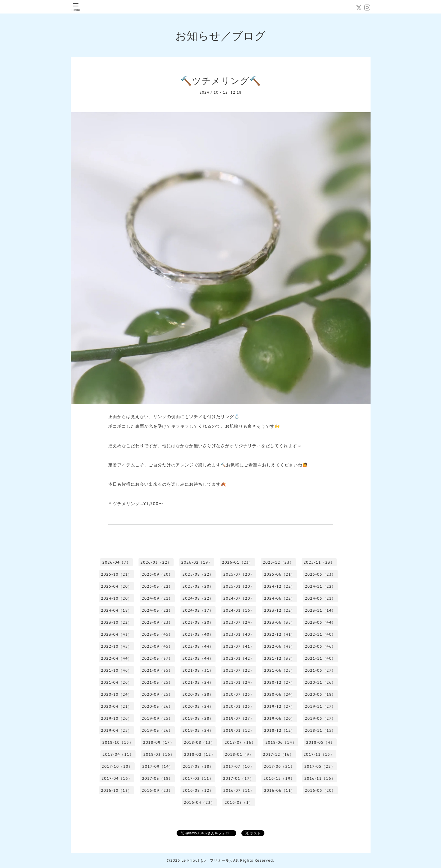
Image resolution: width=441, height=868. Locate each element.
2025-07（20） (239, 574)
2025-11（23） (319, 562)
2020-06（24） (280, 694)
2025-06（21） (280, 574)
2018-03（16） (159, 754)
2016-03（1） (239, 802)
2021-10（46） (117, 670)
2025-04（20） (117, 586)
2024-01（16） (239, 610)
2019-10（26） (117, 718)
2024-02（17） (198, 610)
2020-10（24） (117, 694)
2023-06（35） (280, 622)
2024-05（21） (320, 598)
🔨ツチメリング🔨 (221, 81)
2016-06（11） (280, 790)
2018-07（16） (240, 742)
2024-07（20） (239, 598)
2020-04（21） (117, 706)
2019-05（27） (320, 718)
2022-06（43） (280, 646)
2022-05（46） (320, 646)
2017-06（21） (279, 766)
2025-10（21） (117, 574)
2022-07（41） (239, 646)
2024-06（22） (280, 598)
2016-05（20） (320, 790)
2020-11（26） (320, 682)
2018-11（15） (320, 730)
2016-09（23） (157, 790)
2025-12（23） (278, 562)
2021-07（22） (239, 670)
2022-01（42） (239, 658)
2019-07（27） (239, 718)
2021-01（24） (239, 682)
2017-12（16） (278, 754)
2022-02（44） (198, 658)
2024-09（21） (157, 598)
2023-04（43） (117, 634)
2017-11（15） (319, 754)
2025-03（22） (157, 586)
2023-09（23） (157, 622)
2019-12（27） (280, 706)
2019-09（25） (157, 718)
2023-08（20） (198, 622)
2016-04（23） (199, 802)
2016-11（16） (320, 778)
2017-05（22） (320, 766)
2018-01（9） (239, 754)
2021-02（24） (198, 682)
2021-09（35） (157, 670)
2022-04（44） (117, 658)
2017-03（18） (157, 778)
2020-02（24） (198, 706)
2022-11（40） (320, 634)
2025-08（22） (198, 574)
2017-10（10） (117, 766)
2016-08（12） (198, 790)
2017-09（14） (158, 766)
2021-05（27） (320, 670)
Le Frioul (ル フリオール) (206, 860)
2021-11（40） (320, 658)
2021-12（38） (280, 658)
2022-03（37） (157, 658)
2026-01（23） (237, 562)
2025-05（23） (320, 574)
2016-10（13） (117, 790)
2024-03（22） (157, 610)
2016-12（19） (279, 778)
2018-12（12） (280, 730)
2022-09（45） (157, 646)
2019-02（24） (198, 730)
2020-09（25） (157, 694)
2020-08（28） (198, 694)
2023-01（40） (239, 634)
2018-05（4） (320, 742)
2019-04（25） (117, 730)
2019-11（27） (320, 706)
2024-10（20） (117, 598)
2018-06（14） (281, 742)
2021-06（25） (280, 670)
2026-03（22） (156, 562)
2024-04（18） (117, 610)
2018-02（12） (200, 754)
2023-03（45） (157, 634)
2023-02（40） (198, 634)
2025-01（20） (239, 586)
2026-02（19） (197, 562)
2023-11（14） (320, 610)
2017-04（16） (117, 778)
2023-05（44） (320, 622)
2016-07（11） (239, 790)
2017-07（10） (239, 766)
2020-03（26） (157, 706)
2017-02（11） (198, 778)
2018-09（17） (159, 742)
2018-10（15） (118, 742)
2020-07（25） (239, 694)
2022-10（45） (117, 646)
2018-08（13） (199, 742)
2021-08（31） (198, 670)
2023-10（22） (117, 622)
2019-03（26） (157, 730)
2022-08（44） (198, 646)
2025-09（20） (157, 574)
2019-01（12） (239, 730)
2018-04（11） (118, 754)
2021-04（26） (117, 682)
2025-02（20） (198, 586)
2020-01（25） (239, 706)
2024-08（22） (198, 598)
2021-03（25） (157, 682)
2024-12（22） (280, 586)
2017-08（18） (198, 766)
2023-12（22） (280, 610)
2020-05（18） (320, 694)
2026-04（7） (116, 562)
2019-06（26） (280, 718)
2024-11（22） (320, 586)
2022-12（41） (280, 634)
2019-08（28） (198, 718)
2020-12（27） (280, 682)
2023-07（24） (239, 622)
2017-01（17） (238, 778)
